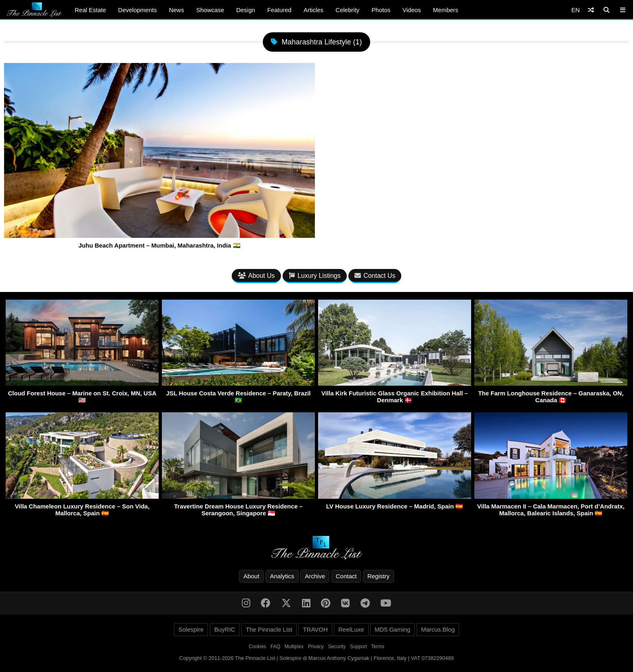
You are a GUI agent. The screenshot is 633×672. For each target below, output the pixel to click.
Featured (279, 10)
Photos (381, 10)
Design (246, 10)
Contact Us (375, 276)
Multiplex (294, 647)
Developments (138, 10)
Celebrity (347, 10)
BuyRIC (225, 629)
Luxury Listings (315, 276)
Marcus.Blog (438, 629)
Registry (378, 576)
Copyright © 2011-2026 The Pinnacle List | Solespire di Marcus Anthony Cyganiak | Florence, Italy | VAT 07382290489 (316, 658)
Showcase (210, 10)
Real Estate (90, 10)
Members (446, 10)
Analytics (282, 576)
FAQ (275, 647)
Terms (378, 647)
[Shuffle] (591, 10)
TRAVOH (315, 629)
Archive (315, 576)
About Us (256, 276)
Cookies (257, 647)
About (251, 576)
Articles (313, 10)
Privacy (316, 647)
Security (337, 647)
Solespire (191, 629)
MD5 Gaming (392, 629)
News (176, 10)
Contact (346, 576)
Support (358, 647)
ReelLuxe (351, 629)
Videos (412, 10)
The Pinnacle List (269, 629)
